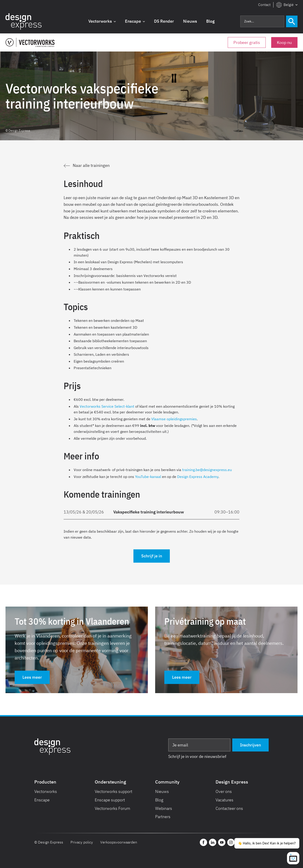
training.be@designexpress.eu (207, 470)
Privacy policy (82, 842)
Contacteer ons (229, 808)
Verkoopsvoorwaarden (119, 842)
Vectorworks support (114, 791)
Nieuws (162, 791)
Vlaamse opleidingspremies (174, 419)
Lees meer (32, 677)
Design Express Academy (198, 477)
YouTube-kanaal (148, 477)
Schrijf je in (152, 556)
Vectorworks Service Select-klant (107, 406)
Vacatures (225, 800)
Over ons (224, 791)
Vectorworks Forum (112, 808)
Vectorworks (46, 791)
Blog (159, 800)
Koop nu (284, 42)
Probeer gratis (247, 42)
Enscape (42, 800)
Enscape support (110, 800)
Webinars (164, 808)
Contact (264, 5)
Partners (163, 817)
